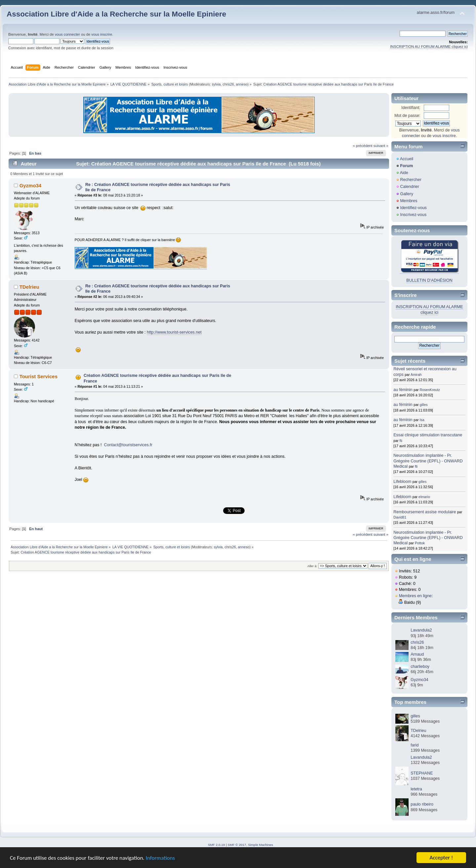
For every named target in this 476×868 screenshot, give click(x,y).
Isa (422, 420)
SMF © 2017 (237, 845)
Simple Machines (260, 845)
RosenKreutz (430, 390)
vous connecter (67, 34)
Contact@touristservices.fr (128, 445)
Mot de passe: (407, 116)
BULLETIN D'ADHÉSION (429, 280)
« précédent (362, 146)
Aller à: (312, 566)
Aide (404, 173)
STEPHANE (422, 773)
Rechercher (411, 180)
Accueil (407, 159)
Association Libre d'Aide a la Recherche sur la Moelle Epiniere (116, 14)
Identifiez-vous (413, 208)
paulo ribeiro (422, 804)
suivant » (381, 146)
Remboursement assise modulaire (425, 512)
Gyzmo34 (31, 185)
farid (415, 745)
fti (401, 441)
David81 (400, 517)
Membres (409, 201)
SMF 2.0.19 (217, 845)
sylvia (216, 84)
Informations (160, 858)
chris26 (228, 84)
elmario (424, 497)
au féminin (403, 390)
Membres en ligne (415, 596)
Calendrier (410, 187)
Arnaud (417, 654)
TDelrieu (29, 287)
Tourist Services (39, 376)
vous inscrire (102, 34)
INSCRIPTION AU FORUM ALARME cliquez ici (429, 47)
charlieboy (420, 667)
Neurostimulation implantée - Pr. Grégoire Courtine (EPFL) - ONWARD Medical (428, 461)
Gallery (407, 194)
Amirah (416, 375)
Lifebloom (402, 482)
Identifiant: (411, 108)
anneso (242, 84)
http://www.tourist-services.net (174, 332)
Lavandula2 (421, 630)
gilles (424, 405)
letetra (416, 789)
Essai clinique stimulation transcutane (428, 435)
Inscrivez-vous (413, 215)
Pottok (420, 543)
